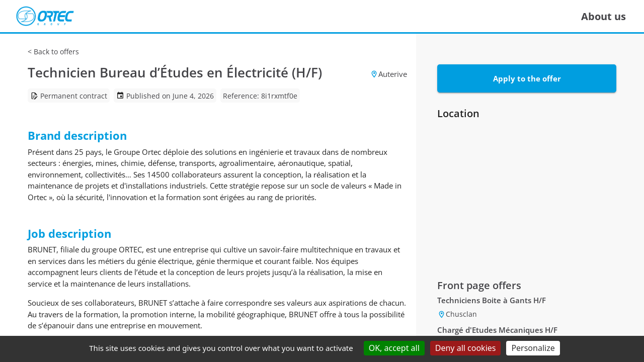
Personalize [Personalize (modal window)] (533, 348)
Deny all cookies (466, 348)
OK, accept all (394, 348)
